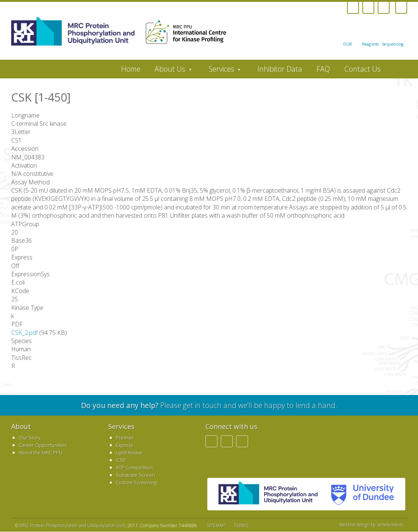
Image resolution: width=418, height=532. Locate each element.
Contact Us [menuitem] (363, 69)
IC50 (120, 460)
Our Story (30, 438)
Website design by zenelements (371, 525)
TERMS (241, 525)
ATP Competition (134, 467)
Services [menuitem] (221, 71)
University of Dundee (359, 494)
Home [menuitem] (131, 69)
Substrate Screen (135, 475)
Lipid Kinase (129, 452)
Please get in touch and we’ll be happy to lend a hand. (209, 405)
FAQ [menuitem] (323, 69)
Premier (125, 438)
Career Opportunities (43, 445)
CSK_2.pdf (24, 333)
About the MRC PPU (41, 452)
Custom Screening (136, 482)
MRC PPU (268, 494)
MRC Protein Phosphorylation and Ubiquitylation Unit (72, 525)
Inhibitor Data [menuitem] (280, 69)
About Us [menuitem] (170, 71)
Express (124, 445)
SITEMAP (216, 525)
